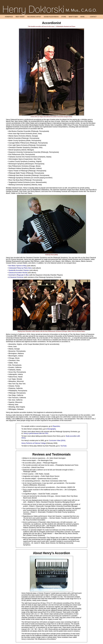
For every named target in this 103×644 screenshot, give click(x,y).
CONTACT (93, 17)
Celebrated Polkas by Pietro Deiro (20, 268)
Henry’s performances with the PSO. (36, 433)
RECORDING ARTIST (34, 17)
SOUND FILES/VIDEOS (51, 17)
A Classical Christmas (16, 277)
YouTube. (64, 446)
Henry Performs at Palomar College (34, 443)
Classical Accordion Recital (18, 273)
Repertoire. (57, 426)
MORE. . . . (84, 17)
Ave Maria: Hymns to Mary (18, 266)
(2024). (57, 441)
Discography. (52, 429)
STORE (64, 17)
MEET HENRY (20, 17)
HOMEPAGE (9, 17)
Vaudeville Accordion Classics (19, 270)
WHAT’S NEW (73, 17)
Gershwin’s (19, 275)
